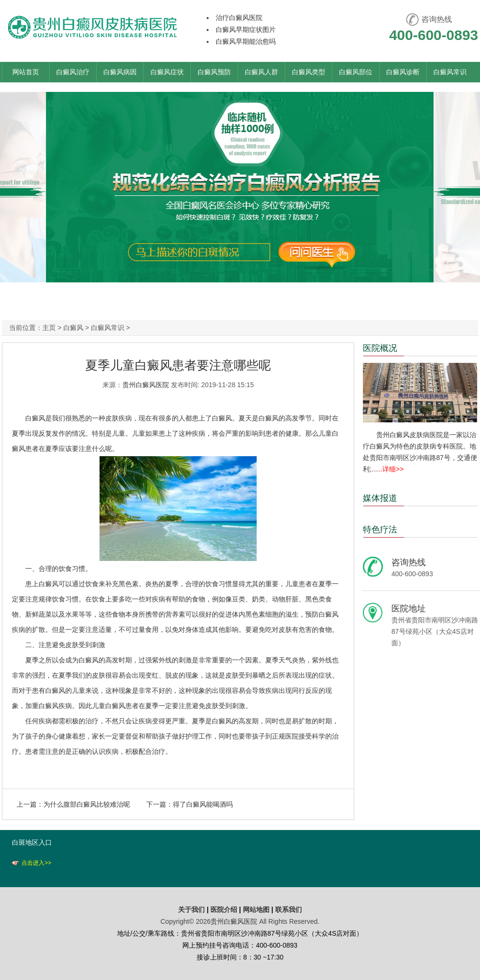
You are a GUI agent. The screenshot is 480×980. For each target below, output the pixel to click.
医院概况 (380, 348)
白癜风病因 (120, 72)
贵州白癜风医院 (146, 385)
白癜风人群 (261, 72)
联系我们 (289, 910)
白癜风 (73, 328)
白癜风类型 (309, 72)
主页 (49, 328)
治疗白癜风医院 (239, 18)
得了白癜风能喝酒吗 (203, 804)
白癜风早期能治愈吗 (246, 41)
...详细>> (390, 469)
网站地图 (256, 910)
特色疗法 (380, 530)
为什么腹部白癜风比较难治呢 (87, 804)
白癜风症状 (167, 72)
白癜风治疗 (73, 72)
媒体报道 (380, 498)
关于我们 (191, 910)
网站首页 (26, 72)
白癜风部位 (356, 72)
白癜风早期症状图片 (246, 30)
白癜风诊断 (403, 72)
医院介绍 (225, 910)
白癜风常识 (450, 72)
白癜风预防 (214, 72)
